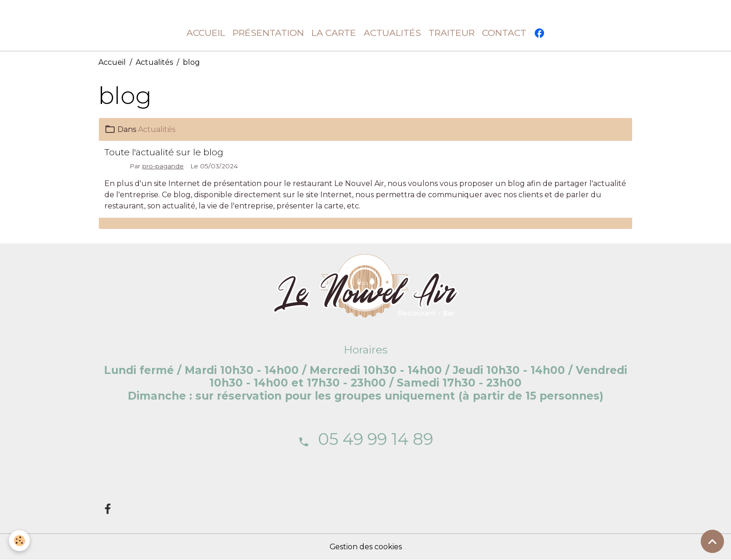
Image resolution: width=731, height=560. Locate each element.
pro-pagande (163, 166)
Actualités (392, 33)
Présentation (268, 33)
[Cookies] (20, 541)
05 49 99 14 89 (376, 439)
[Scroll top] (712, 541)
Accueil (206, 33)
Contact (504, 33)
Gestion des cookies (365, 547)
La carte (334, 33)
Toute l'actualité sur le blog (164, 152)
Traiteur (452, 33)
